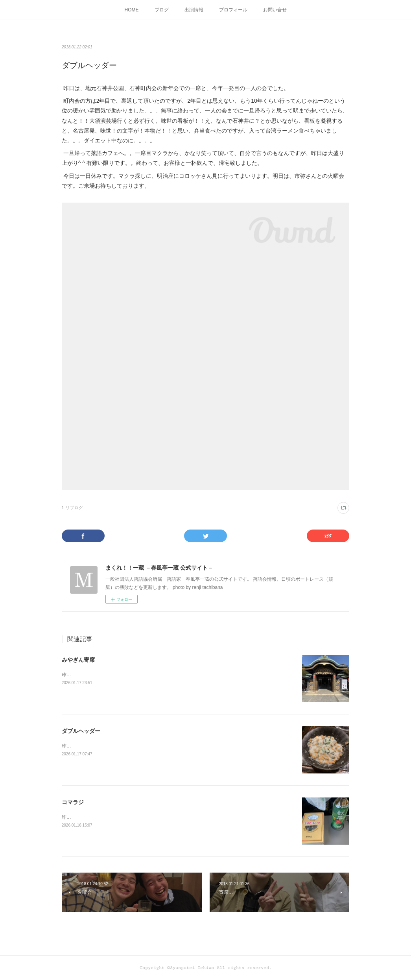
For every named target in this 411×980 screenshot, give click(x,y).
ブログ (162, 10)
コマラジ (73, 802)
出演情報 (194, 10)
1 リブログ (72, 508)
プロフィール (233, 10)
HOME (132, 10)
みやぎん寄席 (78, 660)
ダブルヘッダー (81, 731)
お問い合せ (275, 10)
